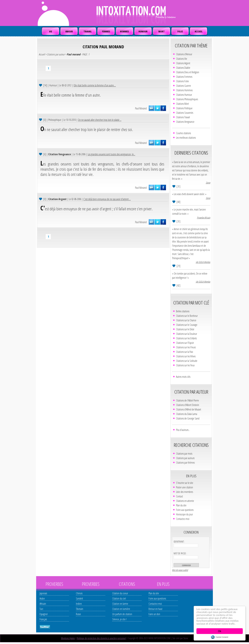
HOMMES (124, 31)
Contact (179, 496)
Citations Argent (183, 63)
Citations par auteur (56, 54)
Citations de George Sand (188, 418)
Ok (220, 631)
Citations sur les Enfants (186, 338)
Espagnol (44, 614)
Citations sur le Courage (187, 325)
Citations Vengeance (185, 122)
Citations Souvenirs (185, 113)
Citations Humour (184, 95)
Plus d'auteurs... (183, 430)
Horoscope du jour (184, 514)
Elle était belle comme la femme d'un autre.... (95, 85)
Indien (79, 604)
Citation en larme (120, 604)
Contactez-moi (183, 519)
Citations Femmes (184, 77)
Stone (208, 183)
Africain (43, 604)
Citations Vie (182, 59)
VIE (51, 31)
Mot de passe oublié (180, 570)
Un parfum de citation (122, 614)
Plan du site (181, 505)
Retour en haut (155, 609)
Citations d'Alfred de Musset (189, 409)
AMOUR (69, 31)
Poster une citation (185, 487)
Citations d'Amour (184, 54)
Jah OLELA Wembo (203, 262)
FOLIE (180, 31)
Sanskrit (79, 598)
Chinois (79, 593)
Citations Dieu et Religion (188, 72)
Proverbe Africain (204, 218)
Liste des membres (185, 492)
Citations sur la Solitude (187, 361)
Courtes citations (183, 133)
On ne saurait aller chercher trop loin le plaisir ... (100, 120)
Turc (41, 609)
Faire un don (154, 614)
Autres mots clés (183, 377)
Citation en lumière (121, 609)
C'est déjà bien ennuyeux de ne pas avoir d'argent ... (107, 199)
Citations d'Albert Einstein (188, 405)
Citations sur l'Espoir (185, 343)
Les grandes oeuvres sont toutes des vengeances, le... (111, 154)
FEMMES (106, 31)
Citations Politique (184, 108)
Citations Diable (183, 68)
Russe (78, 614)
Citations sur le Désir (185, 329)
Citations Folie (182, 81)
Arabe (42, 598)
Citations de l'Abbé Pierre (187, 400)
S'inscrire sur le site (185, 483)
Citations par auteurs (185, 458)
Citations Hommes (184, 90)
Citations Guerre (183, 86)
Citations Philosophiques (187, 99)
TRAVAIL (88, 31)
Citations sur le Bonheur (187, 316)
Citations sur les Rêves (186, 356)
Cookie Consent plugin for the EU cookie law (220, 637)
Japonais (43, 593)
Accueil (42, 54)
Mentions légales (68, 638)
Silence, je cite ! (119, 619)
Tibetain (80, 609)
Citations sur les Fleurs (186, 347)
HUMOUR (143, 31)
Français (43, 619)
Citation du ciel (119, 598)
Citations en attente (185, 501)
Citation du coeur (120, 593)
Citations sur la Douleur (186, 334)
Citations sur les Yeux (185, 365)
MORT (162, 31)
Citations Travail (183, 117)
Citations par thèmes (185, 463)
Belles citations (183, 311)
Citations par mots (184, 454)
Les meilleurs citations (186, 138)
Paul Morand (141, 108)
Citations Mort (182, 104)
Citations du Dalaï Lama (187, 414)
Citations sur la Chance (186, 320)
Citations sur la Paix (185, 352)
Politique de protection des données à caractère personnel (101, 638)
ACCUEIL (199, 31)
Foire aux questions (185, 510)
